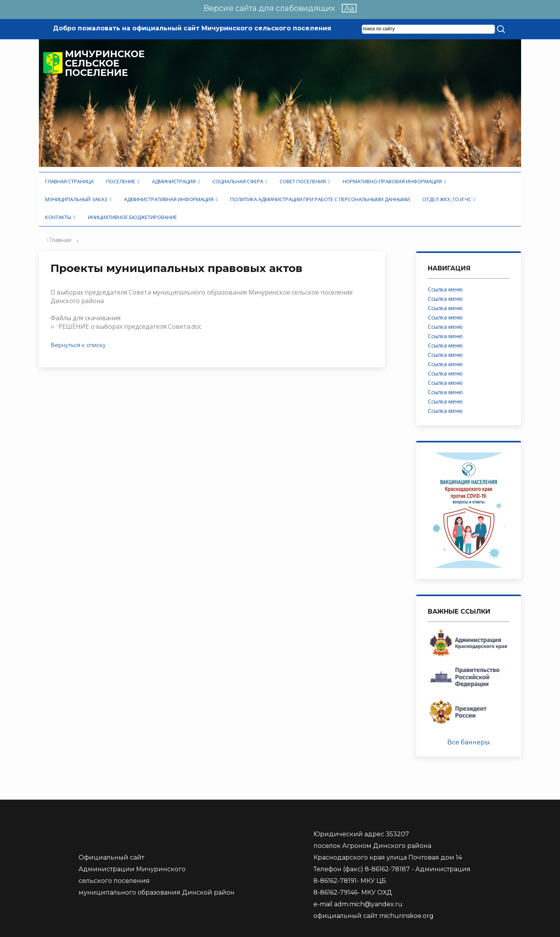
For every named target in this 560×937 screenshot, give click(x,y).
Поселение (123, 181)
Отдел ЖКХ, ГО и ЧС (449, 199)
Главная (60, 240)
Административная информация (171, 199)
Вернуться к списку (78, 345)
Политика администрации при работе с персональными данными (320, 199)
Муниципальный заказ (78, 199)
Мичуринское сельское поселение (105, 63)
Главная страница (69, 181)
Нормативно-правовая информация (394, 181)
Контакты (60, 217)
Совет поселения (305, 181)
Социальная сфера (240, 181)
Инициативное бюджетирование (132, 217)
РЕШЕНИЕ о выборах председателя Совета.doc (130, 326)
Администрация (176, 181)
